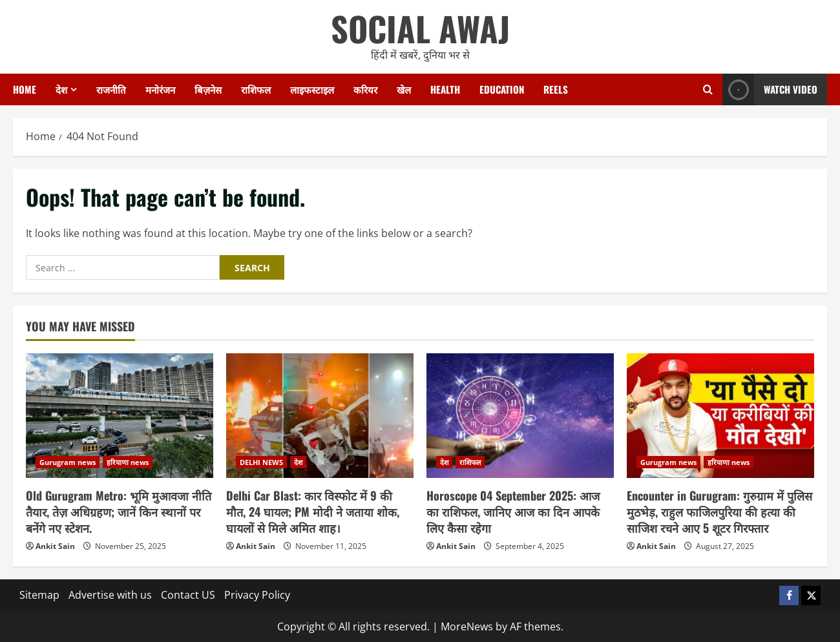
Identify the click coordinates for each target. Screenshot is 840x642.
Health (445, 89)
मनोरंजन (160, 89)
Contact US (188, 595)
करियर (365, 89)
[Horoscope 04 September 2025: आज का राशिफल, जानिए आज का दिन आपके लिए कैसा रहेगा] (520, 416)
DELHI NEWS (261, 462)
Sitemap (39, 595)
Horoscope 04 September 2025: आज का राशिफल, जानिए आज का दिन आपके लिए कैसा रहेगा (513, 512)
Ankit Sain (55, 546)
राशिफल (256, 89)
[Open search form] (708, 89)
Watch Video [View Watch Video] (770, 89)
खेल (404, 89)
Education (502, 89)
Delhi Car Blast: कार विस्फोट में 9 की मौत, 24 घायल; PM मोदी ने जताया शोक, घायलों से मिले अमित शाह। (313, 512)
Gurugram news (68, 462)
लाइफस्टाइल (312, 89)
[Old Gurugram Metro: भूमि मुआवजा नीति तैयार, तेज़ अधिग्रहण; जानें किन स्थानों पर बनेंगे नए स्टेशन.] (120, 416)
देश (61, 89)
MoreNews (467, 626)
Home (25, 89)
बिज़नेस (208, 89)
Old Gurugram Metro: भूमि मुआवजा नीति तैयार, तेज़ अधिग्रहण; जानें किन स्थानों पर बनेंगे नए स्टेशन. (119, 512)
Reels (556, 89)
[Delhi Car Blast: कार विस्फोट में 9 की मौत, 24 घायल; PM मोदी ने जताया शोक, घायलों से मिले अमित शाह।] (320, 416)
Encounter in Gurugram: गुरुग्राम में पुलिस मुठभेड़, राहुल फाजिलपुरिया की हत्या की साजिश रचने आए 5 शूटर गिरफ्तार (719, 512)
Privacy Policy (257, 595)
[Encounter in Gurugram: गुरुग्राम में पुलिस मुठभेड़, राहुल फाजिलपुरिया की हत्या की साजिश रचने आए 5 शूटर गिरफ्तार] (720, 416)
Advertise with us (110, 595)
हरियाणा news (128, 462)
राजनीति (111, 89)
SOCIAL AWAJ (420, 28)
